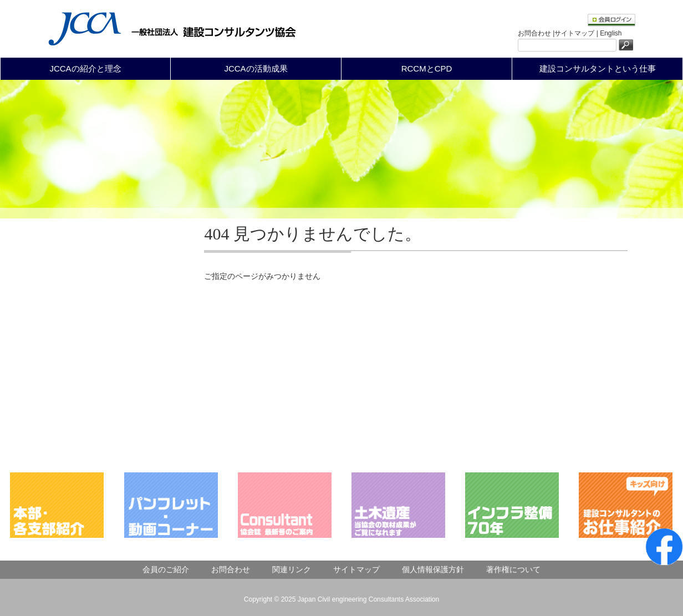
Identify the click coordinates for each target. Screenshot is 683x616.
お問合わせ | (536, 33)
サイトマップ (356, 569)
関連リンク (292, 569)
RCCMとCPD (427, 68)
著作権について (513, 569)
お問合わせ (231, 569)
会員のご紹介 (166, 569)
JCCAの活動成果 (256, 68)
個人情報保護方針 (433, 569)
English (611, 33)
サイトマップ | (577, 33)
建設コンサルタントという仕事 (598, 68)
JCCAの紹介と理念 (85, 68)
